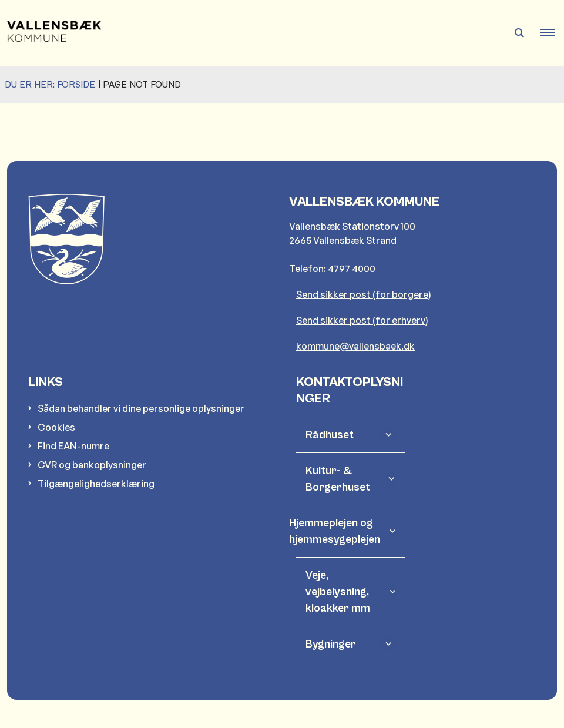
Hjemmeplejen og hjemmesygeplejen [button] (343, 531)
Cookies (56, 427)
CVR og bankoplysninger (92, 465)
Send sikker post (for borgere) (364, 294)
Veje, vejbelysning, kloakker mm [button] (338, 592)
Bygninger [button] (331, 644)
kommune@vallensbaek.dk (355, 346)
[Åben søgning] (519, 33)
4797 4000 (352, 269)
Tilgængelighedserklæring (96, 484)
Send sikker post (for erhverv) (362, 320)
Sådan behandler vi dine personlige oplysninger (141, 408)
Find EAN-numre (73, 446)
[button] (552, 33)
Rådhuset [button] (330, 435)
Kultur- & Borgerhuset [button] (338, 479)
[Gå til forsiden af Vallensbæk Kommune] (51, 33)
